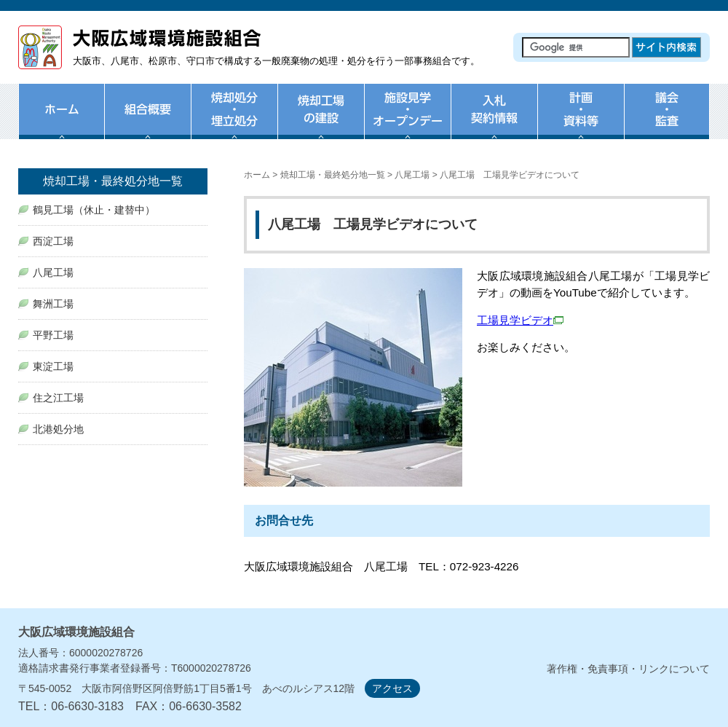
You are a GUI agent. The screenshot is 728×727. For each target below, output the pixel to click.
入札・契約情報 (494, 120)
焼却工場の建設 (321, 120)
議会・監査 (667, 120)
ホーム (61, 120)
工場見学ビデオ (520, 320)
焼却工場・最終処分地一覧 (333, 175)
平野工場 (53, 335)
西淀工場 (53, 241)
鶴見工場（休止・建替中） (94, 210)
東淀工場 (53, 366)
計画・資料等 (581, 120)
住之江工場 (58, 398)
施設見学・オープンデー (407, 120)
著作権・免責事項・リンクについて (628, 669)
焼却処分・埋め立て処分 (234, 120)
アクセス (392, 688)
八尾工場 (412, 175)
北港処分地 (58, 429)
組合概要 (147, 120)
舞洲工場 (53, 304)
